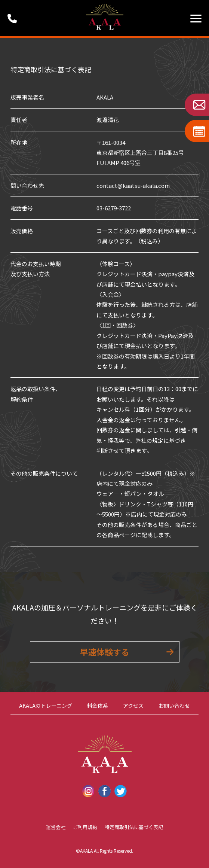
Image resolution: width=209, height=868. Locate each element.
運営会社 (56, 827)
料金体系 (98, 706)
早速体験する (105, 652)
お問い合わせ (174, 706)
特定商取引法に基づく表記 (134, 827)
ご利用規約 (85, 827)
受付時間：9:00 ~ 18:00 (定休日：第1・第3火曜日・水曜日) (15, 18)
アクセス (133, 706)
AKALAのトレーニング (46, 706)
